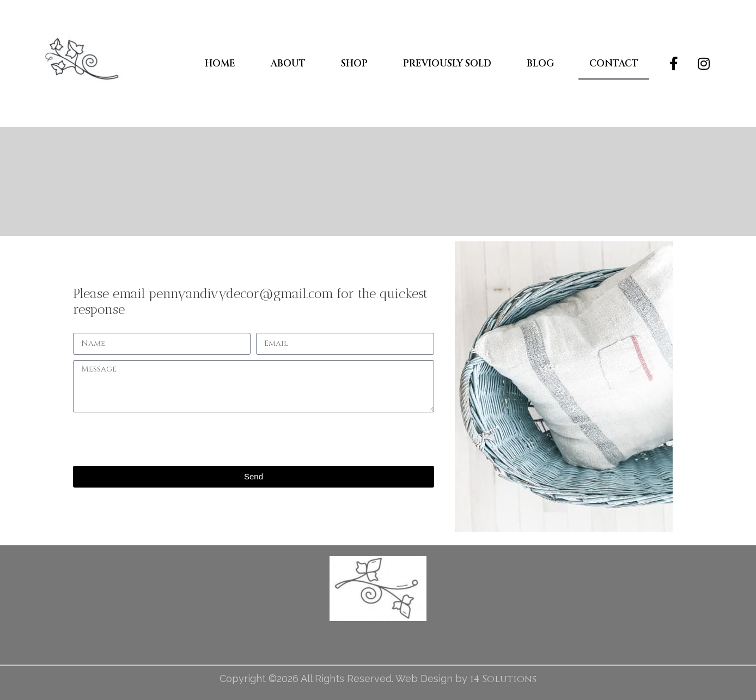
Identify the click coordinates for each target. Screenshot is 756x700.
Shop (354, 63)
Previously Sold (447, 63)
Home (220, 63)
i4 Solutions (503, 679)
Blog (540, 63)
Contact (614, 63)
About (288, 63)
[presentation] (156, 439)
